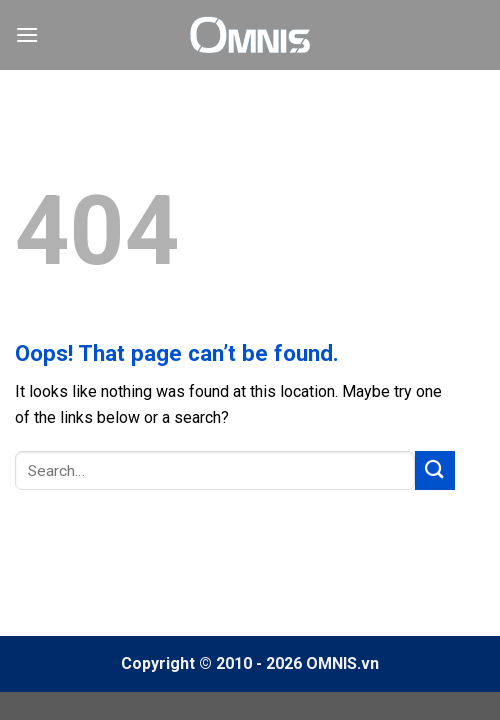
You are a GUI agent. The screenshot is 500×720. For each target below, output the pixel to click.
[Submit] (435, 470)
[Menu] (27, 34)
